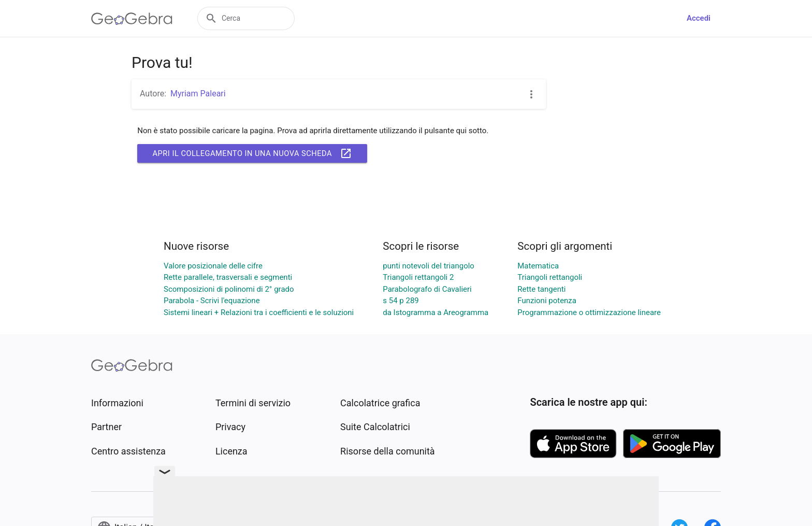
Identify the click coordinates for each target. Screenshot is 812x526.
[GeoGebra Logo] (132, 19)
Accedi (699, 18)
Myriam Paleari (198, 94)
